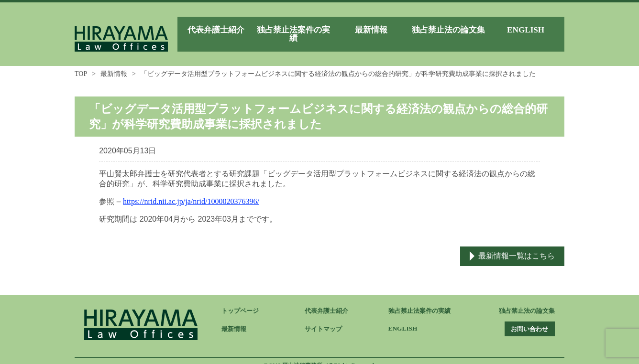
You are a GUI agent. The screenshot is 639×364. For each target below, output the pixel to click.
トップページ (242, 302)
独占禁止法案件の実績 (422, 302)
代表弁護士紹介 (328, 302)
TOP (81, 64)
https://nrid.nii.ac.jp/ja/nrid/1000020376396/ (191, 192)
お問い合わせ (525, 320)
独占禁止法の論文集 (525, 302)
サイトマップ (325, 320)
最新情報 (114, 64)
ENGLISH (404, 319)
